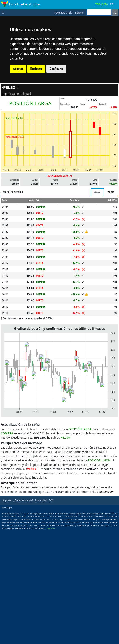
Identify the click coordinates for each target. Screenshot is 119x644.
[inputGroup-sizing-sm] (99, 12)
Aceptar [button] (18, 69)
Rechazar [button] (36, 69)
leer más (51, 528)
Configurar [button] (56, 69)
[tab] (97, 192)
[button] (114, 4)
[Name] (115, 12)
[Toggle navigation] (4, 12)
